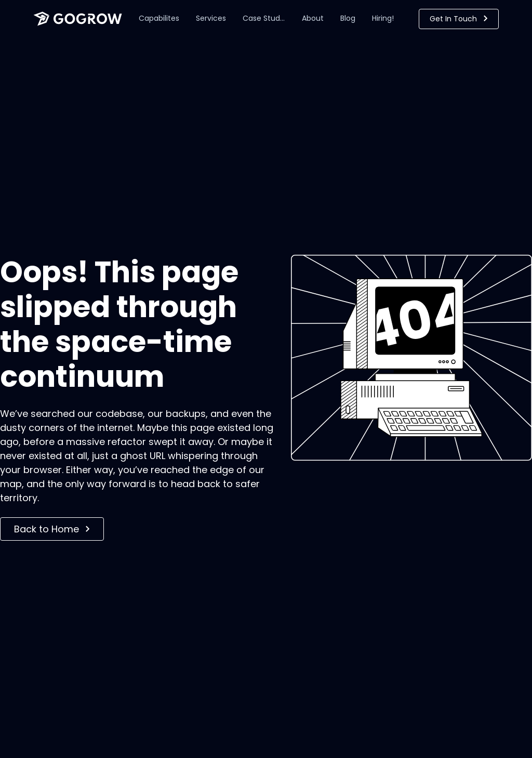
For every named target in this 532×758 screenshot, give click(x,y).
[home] (78, 19)
